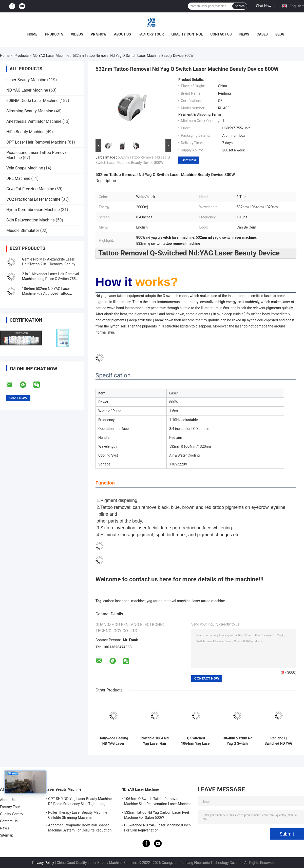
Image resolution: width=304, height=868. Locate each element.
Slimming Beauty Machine (30, 111)
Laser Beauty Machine (26, 80)
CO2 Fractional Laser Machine (33, 199)
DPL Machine (18, 178)
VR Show (99, 34)
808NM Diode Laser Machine (32, 101)
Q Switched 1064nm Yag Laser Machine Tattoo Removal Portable (196, 741)
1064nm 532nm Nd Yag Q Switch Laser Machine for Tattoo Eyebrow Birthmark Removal (237, 741)
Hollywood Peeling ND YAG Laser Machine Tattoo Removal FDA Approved (113, 741)
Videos (77, 34)
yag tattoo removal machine (169, 601)
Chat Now (264, 6)
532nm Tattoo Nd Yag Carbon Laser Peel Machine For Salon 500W (157, 815)
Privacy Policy (43, 863)
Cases (262, 34)
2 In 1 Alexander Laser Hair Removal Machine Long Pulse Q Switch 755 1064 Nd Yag (51, 279)
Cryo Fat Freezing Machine (30, 189)
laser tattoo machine (209, 601)
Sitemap (7, 835)
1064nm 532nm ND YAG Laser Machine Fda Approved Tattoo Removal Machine (46, 293)
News (244, 34)
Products (54, 34)
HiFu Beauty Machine (25, 132)
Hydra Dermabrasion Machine (33, 210)
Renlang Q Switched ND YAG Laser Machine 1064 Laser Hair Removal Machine (278, 741)
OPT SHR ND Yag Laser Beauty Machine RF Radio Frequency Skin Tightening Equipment (80, 802)
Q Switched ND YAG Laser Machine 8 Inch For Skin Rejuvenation (157, 828)
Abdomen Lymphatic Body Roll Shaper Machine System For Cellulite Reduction (80, 828)
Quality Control (187, 34)
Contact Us (221, 34)
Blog (280, 34)
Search (240, 6)
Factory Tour (151, 34)
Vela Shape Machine (25, 168)
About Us (122, 34)
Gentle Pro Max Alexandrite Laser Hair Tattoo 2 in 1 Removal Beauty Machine (49, 264)
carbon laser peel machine (124, 601)
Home (32, 34)
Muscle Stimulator (23, 230)
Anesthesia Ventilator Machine (34, 121)
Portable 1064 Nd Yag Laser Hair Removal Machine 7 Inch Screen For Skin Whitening (155, 741)
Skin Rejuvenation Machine (31, 220)
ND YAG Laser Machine (51, 56)
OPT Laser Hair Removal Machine (36, 142)
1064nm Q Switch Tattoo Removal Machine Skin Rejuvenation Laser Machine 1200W (158, 802)
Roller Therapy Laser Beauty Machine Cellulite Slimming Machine (78, 815)
